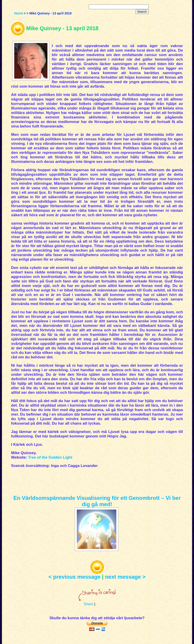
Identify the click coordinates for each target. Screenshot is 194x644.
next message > (125, 577)
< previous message (75, 577)
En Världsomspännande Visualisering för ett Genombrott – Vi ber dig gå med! (97, 501)
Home (19, 13)
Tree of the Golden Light (50, 457)
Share (88, 604)
